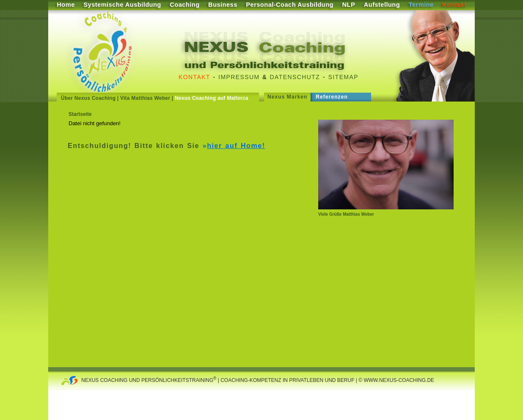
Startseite (80, 114)
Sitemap (343, 77)
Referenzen (332, 97)
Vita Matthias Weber (145, 98)
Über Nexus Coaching (88, 98)
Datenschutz (295, 77)
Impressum (239, 77)
